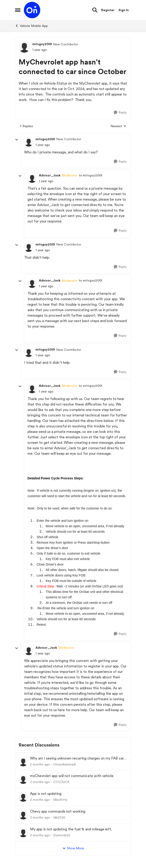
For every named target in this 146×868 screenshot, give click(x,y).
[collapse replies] (17, 140)
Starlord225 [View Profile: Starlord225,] (62, 835)
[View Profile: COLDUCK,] (23, 779)
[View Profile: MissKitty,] (23, 797)
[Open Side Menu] (18, 10)
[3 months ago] (40, 800)
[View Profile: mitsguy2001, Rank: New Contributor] (24, 47)
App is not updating (46, 794)
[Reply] (120, 112)
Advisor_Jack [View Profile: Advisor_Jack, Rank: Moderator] (50, 175)
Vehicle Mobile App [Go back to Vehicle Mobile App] (31, 26)
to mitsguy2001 (91, 175)
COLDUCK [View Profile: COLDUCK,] (61, 782)
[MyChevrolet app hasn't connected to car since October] (43, 145)
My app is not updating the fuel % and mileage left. (71, 829)
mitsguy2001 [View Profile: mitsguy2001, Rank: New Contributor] (42, 44)
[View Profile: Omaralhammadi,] (23, 762)
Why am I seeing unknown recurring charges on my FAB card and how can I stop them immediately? (78, 758)
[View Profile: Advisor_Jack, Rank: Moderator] (32, 178)
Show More (73, 848)
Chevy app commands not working (58, 811)
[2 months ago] (40, 764)
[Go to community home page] (32, 10)
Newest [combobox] (118, 126)
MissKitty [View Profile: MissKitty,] (60, 800)
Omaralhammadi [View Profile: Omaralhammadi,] (64, 764)
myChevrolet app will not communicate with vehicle (72, 776)
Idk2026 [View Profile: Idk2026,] (59, 817)
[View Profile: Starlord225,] (23, 833)
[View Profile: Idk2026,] (23, 815)
